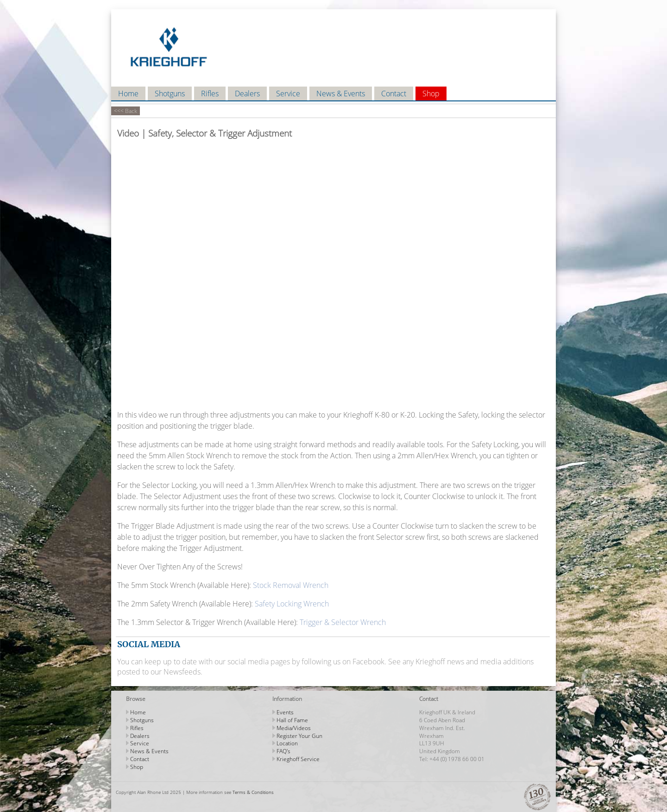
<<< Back (126, 111)
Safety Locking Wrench (292, 604)
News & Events (341, 94)
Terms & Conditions (253, 792)
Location (287, 743)
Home (128, 94)
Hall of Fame (292, 720)
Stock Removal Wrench (291, 585)
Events (285, 712)
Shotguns (170, 94)
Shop (431, 94)
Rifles (210, 94)
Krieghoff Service (298, 759)
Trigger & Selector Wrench (343, 622)
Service (288, 94)
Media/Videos (294, 728)
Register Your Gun (299, 736)
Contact (394, 94)
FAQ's (283, 751)
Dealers (247, 94)
